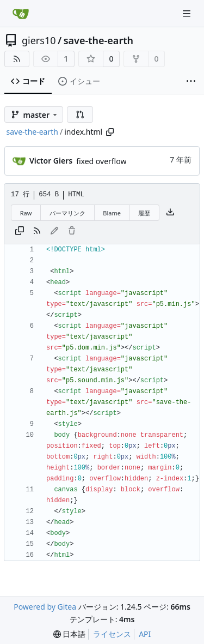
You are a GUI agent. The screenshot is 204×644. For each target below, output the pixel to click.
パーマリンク (67, 213)
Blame (112, 213)
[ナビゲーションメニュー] (188, 13)
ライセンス (112, 634)
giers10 (39, 40)
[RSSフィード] (17, 59)
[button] (80, 115)
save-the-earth (98, 40)
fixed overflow (101, 161)
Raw (26, 213)
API (145, 634)
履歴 (144, 213)
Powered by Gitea (45, 607)
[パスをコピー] (110, 132)
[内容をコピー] (20, 231)
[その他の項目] (191, 82)
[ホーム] (21, 14)
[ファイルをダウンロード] (170, 213)
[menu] (70, 634)
